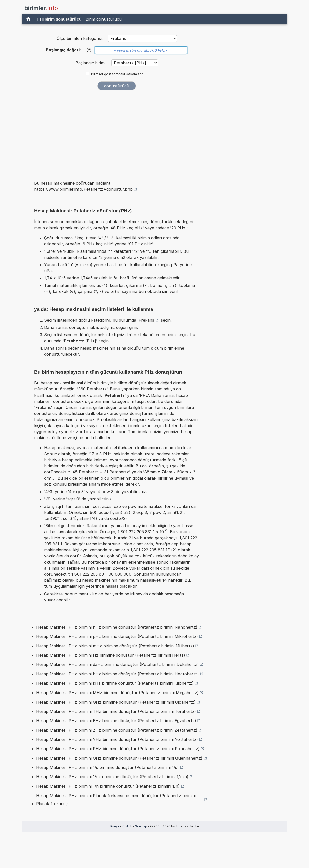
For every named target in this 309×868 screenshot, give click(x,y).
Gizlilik (127, 826)
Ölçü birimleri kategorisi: (80, 38)
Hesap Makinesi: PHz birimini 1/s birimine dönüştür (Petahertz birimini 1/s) (107, 767)
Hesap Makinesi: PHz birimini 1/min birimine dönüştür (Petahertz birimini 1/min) (112, 777)
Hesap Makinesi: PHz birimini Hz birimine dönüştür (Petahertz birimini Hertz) (111, 655)
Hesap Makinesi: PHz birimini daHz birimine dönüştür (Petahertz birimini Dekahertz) (117, 664)
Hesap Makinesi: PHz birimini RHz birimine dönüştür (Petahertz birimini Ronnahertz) (118, 749)
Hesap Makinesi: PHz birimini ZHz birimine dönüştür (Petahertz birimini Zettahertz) (117, 730)
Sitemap (141, 826)
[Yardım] (89, 50)
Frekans (146, 320)
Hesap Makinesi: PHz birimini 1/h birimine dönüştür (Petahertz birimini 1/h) (108, 786)
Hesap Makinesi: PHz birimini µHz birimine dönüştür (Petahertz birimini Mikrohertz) (117, 636)
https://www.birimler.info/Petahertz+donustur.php (83, 189)
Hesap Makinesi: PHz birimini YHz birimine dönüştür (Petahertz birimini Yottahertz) (117, 739)
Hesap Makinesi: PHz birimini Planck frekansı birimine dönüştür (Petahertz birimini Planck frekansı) (116, 800)
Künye (115, 826)
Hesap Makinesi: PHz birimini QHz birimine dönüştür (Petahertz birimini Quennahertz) (119, 758)
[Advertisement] (117, 132)
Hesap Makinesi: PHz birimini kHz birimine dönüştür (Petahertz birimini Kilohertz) (115, 683)
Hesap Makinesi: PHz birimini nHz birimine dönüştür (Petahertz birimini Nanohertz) (117, 627)
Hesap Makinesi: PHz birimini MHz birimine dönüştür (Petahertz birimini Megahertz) (117, 693)
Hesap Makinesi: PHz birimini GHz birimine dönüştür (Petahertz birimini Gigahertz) (116, 702)
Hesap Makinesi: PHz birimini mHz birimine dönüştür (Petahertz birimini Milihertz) (115, 646)
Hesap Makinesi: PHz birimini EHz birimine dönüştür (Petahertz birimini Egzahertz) (116, 721)
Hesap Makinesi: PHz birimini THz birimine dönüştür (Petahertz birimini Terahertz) (116, 711)
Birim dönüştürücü (104, 19)
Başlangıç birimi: (92, 63)
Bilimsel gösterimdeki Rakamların (117, 74)
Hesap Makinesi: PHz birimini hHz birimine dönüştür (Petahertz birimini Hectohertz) (118, 674)
